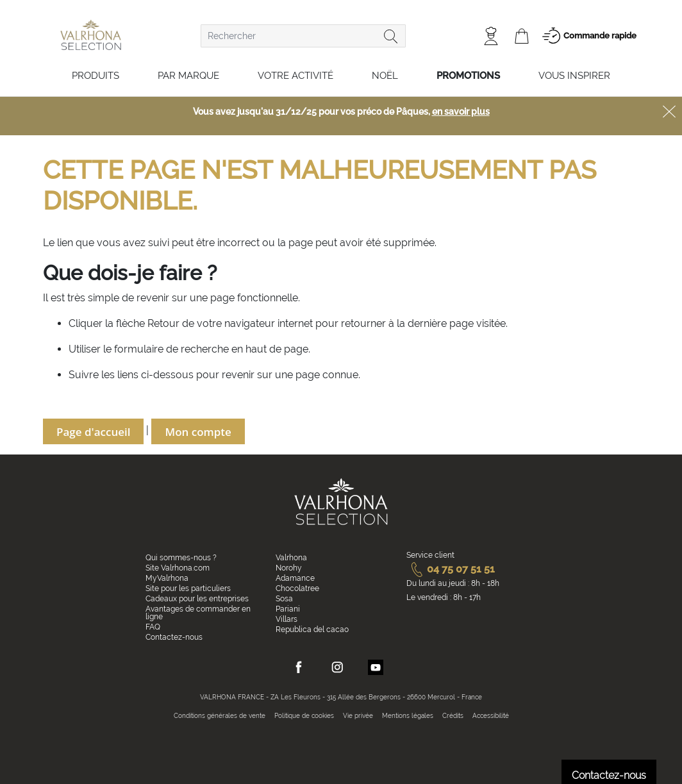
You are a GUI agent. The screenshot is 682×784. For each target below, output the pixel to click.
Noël (385, 76)
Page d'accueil (93, 432)
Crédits (453, 716)
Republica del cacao (312, 630)
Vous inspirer (574, 76)
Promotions (468, 76)
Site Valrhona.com (178, 568)
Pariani (288, 609)
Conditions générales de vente (220, 716)
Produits (96, 76)
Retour (165, 323)
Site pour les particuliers (188, 588)
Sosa (284, 599)
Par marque (188, 76)
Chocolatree (297, 588)
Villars (287, 619)
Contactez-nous (174, 637)
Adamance (295, 578)
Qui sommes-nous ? (181, 558)
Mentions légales (408, 716)
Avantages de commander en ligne (198, 613)
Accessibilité (491, 716)
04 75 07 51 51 (451, 569)
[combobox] (303, 36)
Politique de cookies (304, 716)
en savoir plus (461, 112)
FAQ (153, 627)
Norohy (289, 568)
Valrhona (291, 558)
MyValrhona (167, 578)
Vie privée (358, 716)
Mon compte (198, 432)
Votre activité (295, 76)
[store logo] (91, 35)
